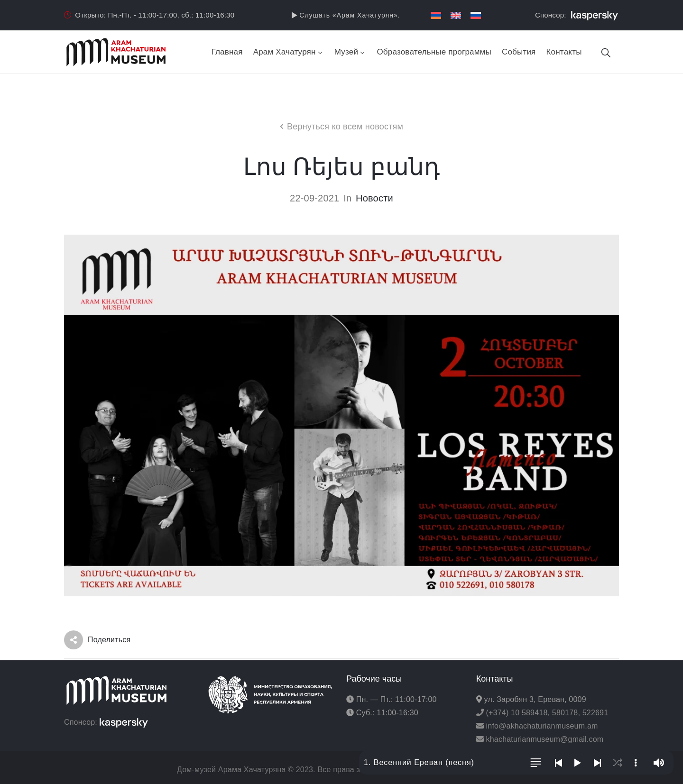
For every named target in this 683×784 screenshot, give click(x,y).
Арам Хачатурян (289, 52)
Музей (351, 52)
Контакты (564, 52)
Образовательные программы (434, 52)
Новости (374, 198)
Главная (227, 52)
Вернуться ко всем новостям (345, 127)
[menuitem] (436, 15)
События (519, 52)
